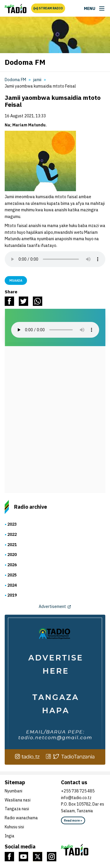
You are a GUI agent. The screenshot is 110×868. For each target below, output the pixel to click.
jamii (37, 80)
